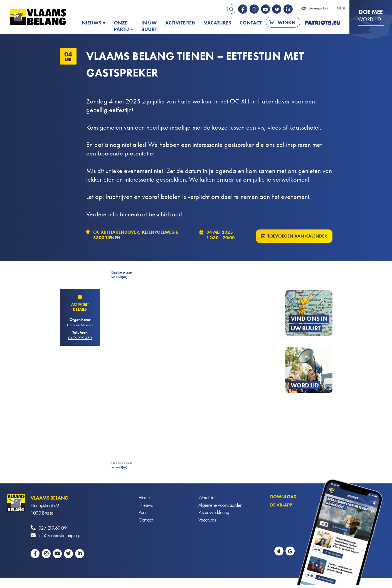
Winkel (287, 22)
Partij (143, 513)
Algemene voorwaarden (220, 506)
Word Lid (206, 498)
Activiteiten (180, 23)
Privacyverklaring (214, 513)
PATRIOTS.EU (322, 23)
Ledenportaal (319, 8)
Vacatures (218, 23)
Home (144, 498)
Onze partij (121, 26)
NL (339, 8)
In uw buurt (149, 26)
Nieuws (92, 23)
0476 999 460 (80, 338)
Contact (251, 23)
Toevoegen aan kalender (297, 236)
